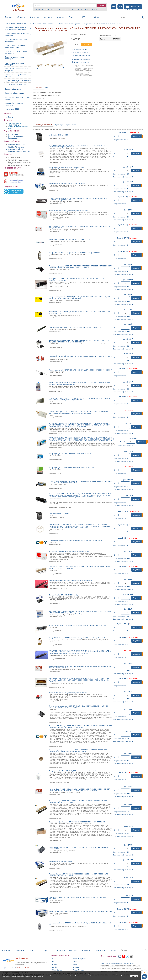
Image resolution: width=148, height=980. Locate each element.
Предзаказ (136, 136)
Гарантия (60, 951)
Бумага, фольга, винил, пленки (17, 81)
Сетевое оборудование (14, 89)
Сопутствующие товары (43, 125)
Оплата (21, 17)
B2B (84, 17)
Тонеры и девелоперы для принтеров (15, 58)
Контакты (48, 17)
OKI (54, 962)
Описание (38, 87)
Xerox (75, 964)
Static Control (57, 970)
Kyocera (76, 967)
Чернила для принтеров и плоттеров (15, 64)
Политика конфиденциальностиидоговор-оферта (118, 963)
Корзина (86, 951)
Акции (45, 951)
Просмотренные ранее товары (66, 125)
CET (54, 959)
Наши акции (13, 134)
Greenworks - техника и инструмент (14, 104)
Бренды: (38, 9)
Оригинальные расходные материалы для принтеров (15, 28)
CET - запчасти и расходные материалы (16, 40)
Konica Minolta (78, 970)
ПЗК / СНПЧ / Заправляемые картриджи (16, 70)
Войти (11, 117)
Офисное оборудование (15, 93)
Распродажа (13, 138)
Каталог (8, 17)
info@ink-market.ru (8, 968)
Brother (55, 967)
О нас (97, 17)
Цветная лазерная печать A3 (19, 151)
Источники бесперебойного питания (16, 76)
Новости (60, 17)
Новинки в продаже (16, 136)
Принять (134, 976)
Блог (71, 17)
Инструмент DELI (12, 109)
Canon (55, 964)
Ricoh (75, 962)
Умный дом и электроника (15, 85)
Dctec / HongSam (79, 959)
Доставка (35, 17)
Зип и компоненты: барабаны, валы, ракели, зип (17, 46)
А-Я (98, 9)
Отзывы (48, 88)
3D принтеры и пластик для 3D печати (17, 98)
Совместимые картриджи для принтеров (17, 34)
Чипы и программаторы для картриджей (16, 52)
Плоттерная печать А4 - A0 (19, 150)
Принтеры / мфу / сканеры (15, 23)
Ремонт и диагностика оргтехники (17, 145)
